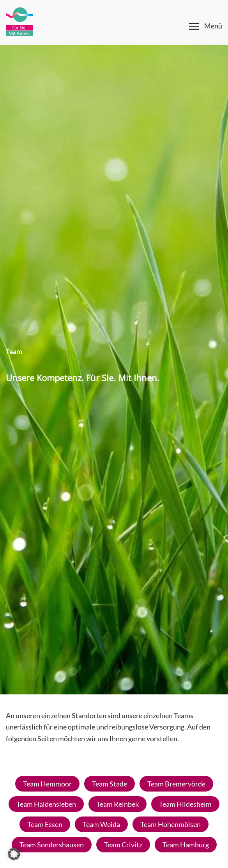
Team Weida (101, 824)
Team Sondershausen (52, 845)
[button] (206, 26)
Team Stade (110, 784)
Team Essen (45, 824)
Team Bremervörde (176, 784)
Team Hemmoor (47, 784)
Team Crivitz (123, 845)
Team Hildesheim (185, 804)
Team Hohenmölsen (171, 824)
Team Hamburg (186, 845)
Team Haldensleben (46, 804)
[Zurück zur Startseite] (19, 21)
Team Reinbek (118, 804)
